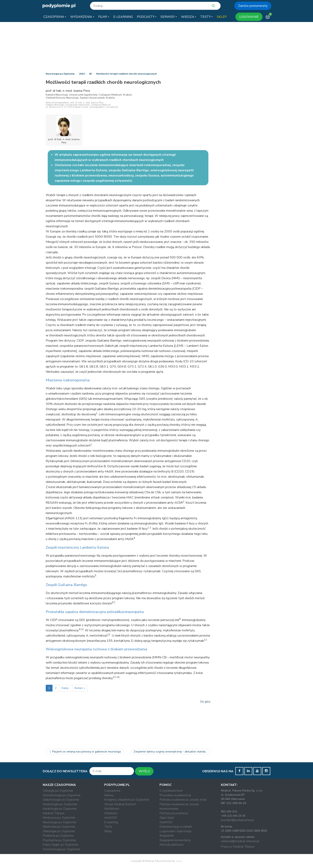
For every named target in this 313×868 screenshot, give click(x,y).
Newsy (109, 795)
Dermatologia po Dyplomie (62, 795)
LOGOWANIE (249, 17)
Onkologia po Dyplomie (59, 831)
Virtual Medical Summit (120, 804)
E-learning (111, 822)
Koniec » (80, 688)
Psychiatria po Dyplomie (59, 840)
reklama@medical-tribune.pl (240, 841)
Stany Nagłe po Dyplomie (60, 845)
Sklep (108, 831)
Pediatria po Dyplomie (58, 836)
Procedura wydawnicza (175, 795)
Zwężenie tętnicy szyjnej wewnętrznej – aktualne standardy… (172, 752)
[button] (55, 17)
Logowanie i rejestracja (175, 831)
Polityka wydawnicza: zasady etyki (183, 800)
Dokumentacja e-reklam (176, 827)
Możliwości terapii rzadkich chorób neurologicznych (126, 74)
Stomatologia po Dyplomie (61, 849)
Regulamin (167, 836)
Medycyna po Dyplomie (59, 818)
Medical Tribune (54, 813)
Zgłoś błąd (167, 818)
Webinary (111, 813)
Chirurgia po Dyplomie (58, 791)
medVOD (111, 818)
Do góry (205, 702)
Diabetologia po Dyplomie (61, 800)
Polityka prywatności (174, 813)
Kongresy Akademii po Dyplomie (127, 800)
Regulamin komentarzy (175, 840)
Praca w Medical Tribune (238, 847)
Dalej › (66, 688)
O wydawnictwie (171, 791)
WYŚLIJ (144, 771)
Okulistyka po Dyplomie (59, 827)
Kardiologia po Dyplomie (60, 809)
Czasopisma (112, 791)
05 (90, 74)
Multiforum (112, 809)
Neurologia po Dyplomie (60, 74)
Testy (108, 827)
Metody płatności (172, 845)
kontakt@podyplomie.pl (237, 820)
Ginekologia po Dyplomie (60, 804)
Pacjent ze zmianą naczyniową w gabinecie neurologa (85, 752)
